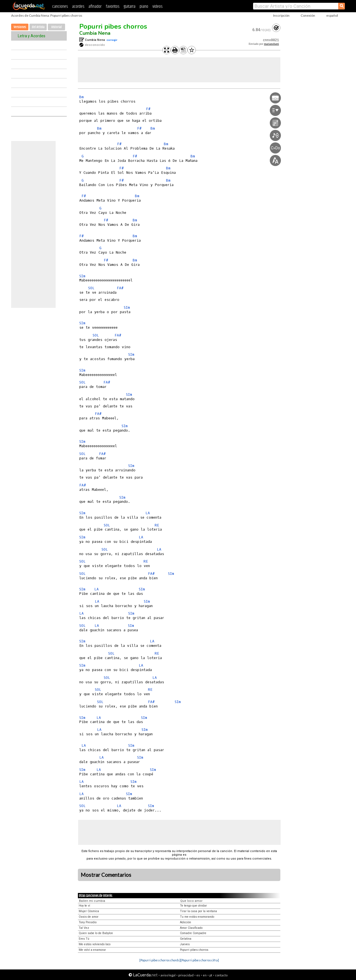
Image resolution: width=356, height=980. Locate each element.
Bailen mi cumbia (92, 901)
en (205, 975)
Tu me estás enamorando (197, 917)
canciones (60, 7)
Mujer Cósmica (89, 911)
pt (211, 975)
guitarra (129, 7)
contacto (221, 975)
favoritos (113, 7)
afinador (95, 7)
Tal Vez (84, 928)
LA (148, 513)
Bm (81, 97)
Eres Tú (84, 939)
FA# (120, 288)
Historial (56, 27)
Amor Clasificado (191, 928)
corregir (112, 40)
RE (157, 525)
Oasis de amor (89, 917)
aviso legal (168, 975)
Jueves (185, 944)
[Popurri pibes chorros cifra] (200, 960)
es (198, 975)
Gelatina (186, 939)
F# (148, 109)
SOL (91, 288)
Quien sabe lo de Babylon (96, 933)
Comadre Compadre (193, 933)
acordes (78, 7)
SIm (82, 276)
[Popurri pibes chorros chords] (160, 960)
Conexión (308, 15)
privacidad (186, 975)
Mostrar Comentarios (106, 875)
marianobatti (271, 44)
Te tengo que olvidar (193, 906)
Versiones (20, 27)
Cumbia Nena (95, 33)
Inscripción (281, 15)
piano (144, 7)
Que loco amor (191, 901)
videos (157, 7)
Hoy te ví (84, 906)
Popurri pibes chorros (113, 26)
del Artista (38, 27)
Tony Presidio (88, 922)
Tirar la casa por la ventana (198, 911)
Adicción (186, 922)
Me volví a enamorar (92, 950)
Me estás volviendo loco (95, 944)
